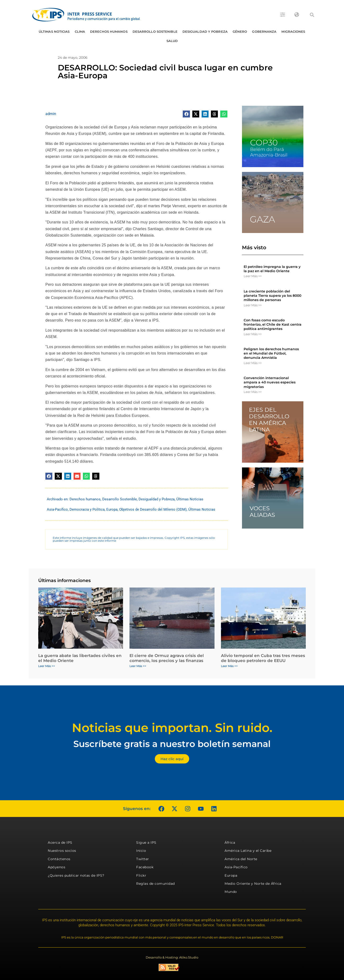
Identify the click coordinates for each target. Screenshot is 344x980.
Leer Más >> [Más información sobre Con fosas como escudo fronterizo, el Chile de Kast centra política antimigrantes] (253, 334)
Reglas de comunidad (156, 884)
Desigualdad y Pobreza (205, 32)
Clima (80, 32)
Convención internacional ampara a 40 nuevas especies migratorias (270, 382)
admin (51, 114)
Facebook (145, 867)
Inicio (141, 851)
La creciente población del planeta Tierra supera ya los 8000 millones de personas (272, 296)
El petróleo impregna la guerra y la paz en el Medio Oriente (272, 269)
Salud (172, 41)
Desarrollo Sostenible (155, 32)
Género (240, 32)
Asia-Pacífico (57, 509)
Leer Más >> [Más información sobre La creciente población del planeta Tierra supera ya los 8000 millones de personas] (253, 305)
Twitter (143, 859)
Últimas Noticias (54, 32)
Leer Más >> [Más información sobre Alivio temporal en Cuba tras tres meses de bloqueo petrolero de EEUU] (229, 666)
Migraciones (293, 32)
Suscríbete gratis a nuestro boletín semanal (172, 744)
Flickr (141, 875)
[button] (312, 15)
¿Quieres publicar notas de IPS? (76, 875)
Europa (112, 509)
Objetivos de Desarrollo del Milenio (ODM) (153, 509)
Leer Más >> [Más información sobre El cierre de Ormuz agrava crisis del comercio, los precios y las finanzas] (138, 666)
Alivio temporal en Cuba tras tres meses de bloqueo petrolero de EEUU (263, 658)
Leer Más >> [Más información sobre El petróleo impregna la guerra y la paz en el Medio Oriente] (253, 276)
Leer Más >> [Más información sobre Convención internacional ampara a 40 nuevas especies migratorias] (253, 392)
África (230, 842)
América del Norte (241, 859)
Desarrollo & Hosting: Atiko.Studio (172, 957)
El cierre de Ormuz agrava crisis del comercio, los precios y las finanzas (167, 658)
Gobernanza (264, 32)
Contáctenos (59, 859)
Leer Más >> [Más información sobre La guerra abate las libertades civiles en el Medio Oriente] (47, 666)
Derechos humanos (109, 32)
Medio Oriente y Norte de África (253, 884)
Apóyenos (56, 867)
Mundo (231, 892)
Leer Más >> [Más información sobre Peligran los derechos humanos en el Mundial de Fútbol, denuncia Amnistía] (253, 363)
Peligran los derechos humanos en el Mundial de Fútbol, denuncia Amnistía (271, 353)
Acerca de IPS (60, 842)
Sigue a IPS (146, 842)
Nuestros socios (62, 851)
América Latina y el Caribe (248, 851)
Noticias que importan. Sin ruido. (172, 728)
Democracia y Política (87, 509)
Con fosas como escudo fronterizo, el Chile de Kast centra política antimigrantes (273, 324)
